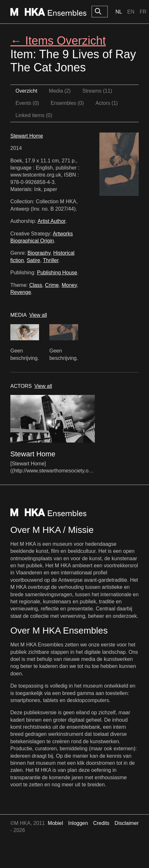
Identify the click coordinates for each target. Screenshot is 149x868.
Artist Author (52, 221)
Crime (52, 285)
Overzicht (26, 91)
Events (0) (27, 103)
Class (36, 285)
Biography (39, 253)
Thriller (51, 260)
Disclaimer (127, 823)
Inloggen (78, 823)
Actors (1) (107, 103)
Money (69, 285)
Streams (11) (97, 91)
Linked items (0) (34, 115)
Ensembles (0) (67, 103)
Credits (101, 823)
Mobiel (55, 823)
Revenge (21, 292)
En (131, 12)
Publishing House (57, 273)
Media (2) (60, 91)
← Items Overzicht (58, 41)
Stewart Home (27, 136)
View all (38, 315)
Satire (34, 260)
